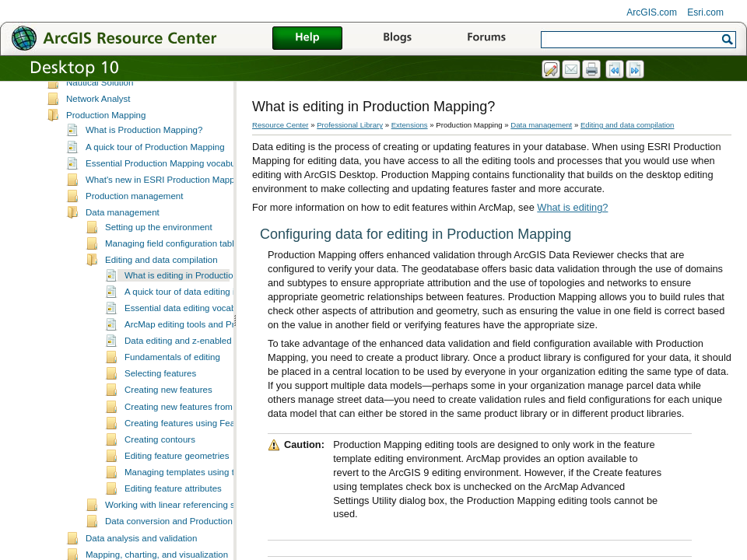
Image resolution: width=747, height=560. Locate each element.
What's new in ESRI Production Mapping (166, 206)
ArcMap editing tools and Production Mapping (215, 351)
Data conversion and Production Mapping (187, 548)
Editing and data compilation (161, 286)
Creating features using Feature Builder (203, 450)
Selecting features (160, 400)
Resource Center (281, 125)
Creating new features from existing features (212, 433)
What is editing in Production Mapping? (202, 302)
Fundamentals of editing (172, 383)
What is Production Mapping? (144, 156)
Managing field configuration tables (174, 270)
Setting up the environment (159, 254)
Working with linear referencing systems (184, 531)
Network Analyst (98, 125)
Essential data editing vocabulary (190, 334)
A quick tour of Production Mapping (155, 173)
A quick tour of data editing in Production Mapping (223, 318)
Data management (123, 239)
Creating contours (160, 466)
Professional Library (350, 125)
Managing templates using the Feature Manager (220, 499)
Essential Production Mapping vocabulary (168, 190)
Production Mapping (106, 142)
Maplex (81, 93)
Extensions (410, 125)
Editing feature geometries (177, 482)
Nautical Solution (100, 109)
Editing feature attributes (173, 515)
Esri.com (705, 12)
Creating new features (168, 416)
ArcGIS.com (652, 12)
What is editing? (572, 207)
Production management (134, 222)
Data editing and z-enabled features (195, 367)
